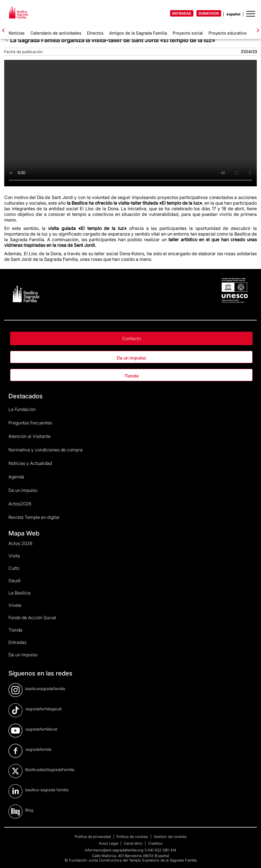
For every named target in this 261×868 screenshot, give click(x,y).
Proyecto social (188, 33)
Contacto (131, 338)
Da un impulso (131, 358)
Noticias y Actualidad (30, 463)
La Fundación (22, 409)
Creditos (155, 843)
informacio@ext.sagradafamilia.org (114, 850)
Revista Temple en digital (34, 517)
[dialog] (250, 857)
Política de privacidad (93, 837)
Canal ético (134, 843)
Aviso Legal (109, 843)
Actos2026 (20, 504)
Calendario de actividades (56, 33)
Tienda (131, 376)
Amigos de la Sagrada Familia (138, 33)
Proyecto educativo (228, 33)
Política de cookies (133, 837)
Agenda (16, 477)
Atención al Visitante (29, 436)
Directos (95, 33)
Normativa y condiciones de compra (45, 450)
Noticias (17, 33)
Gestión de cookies (170, 837)
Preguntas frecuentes (30, 423)
